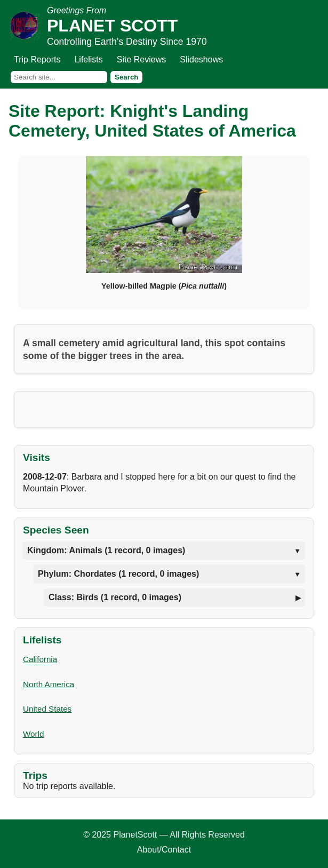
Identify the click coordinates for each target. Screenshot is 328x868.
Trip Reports (37, 59)
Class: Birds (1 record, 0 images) (115, 597)
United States (47, 709)
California (40, 659)
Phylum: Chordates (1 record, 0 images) (118, 574)
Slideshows (201, 59)
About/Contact (164, 850)
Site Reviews (141, 59)
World (33, 734)
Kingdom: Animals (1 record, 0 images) (106, 550)
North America (49, 684)
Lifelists (88, 59)
